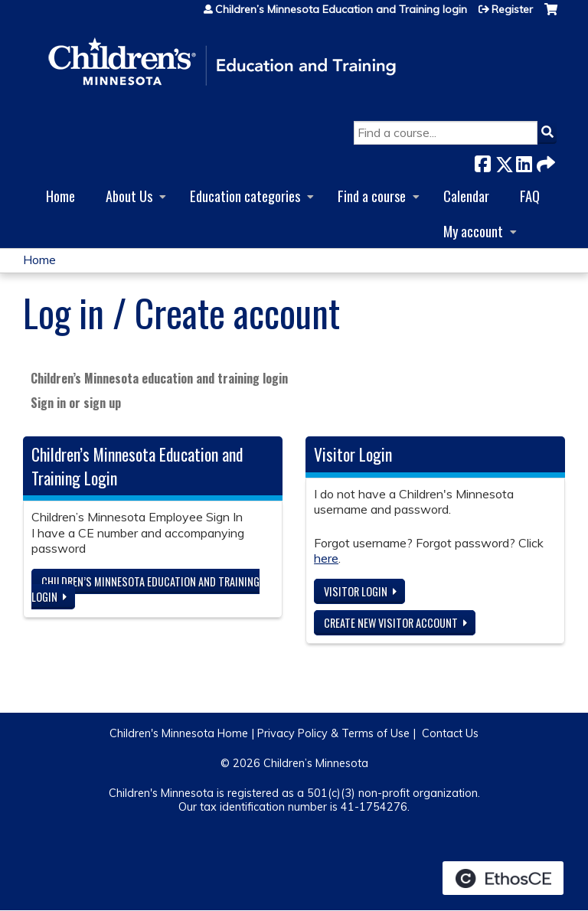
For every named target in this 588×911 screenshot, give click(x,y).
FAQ (530, 196)
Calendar (466, 196)
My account (473, 231)
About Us (129, 196)
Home (60, 196)
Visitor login (356, 591)
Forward (544, 161)
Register (512, 9)
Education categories (245, 196)
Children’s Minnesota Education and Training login (341, 9)
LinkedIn (524, 161)
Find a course (372, 196)
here (326, 558)
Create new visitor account (391, 623)
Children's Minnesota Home (179, 733)
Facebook (482, 161)
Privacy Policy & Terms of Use (333, 733)
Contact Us (450, 733)
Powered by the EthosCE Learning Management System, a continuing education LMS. (503, 878)
